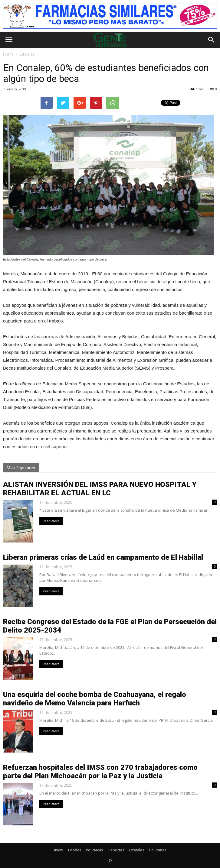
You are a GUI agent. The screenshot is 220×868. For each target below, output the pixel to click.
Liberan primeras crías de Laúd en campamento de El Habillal (103, 557)
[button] (212, 40)
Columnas (158, 850)
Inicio (59, 850)
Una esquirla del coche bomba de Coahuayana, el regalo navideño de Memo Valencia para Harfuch (95, 699)
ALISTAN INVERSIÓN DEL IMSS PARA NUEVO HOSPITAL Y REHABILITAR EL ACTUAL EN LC (100, 489)
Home (8, 54)
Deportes (116, 850)
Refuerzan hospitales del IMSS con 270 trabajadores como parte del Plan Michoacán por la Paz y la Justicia (100, 772)
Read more (51, 521)
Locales (75, 850)
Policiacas (94, 850)
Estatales (136, 850)
